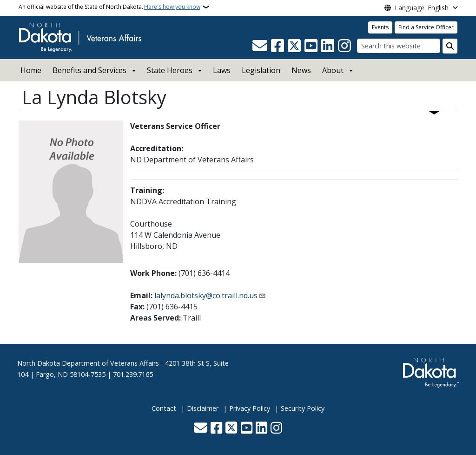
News (301, 70)
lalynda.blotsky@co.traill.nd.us (206, 295)
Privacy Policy (250, 408)
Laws (222, 70)
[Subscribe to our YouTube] (311, 46)
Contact (164, 408)
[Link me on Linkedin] (328, 46)
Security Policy (303, 408)
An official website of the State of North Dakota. (109, 7)
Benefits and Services (89, 70)
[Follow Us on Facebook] (278, 46)
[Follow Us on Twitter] (294, 46)
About (333, 70)
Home (31, 70)
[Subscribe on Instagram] (344, 46)
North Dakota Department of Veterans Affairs (88, 363)
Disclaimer (203, 408)
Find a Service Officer (426, 27)
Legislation (261, 70)
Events (380, 27)
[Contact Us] (260, 46)
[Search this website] (399, 46)
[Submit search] (450, 46)
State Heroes (170, 70)
